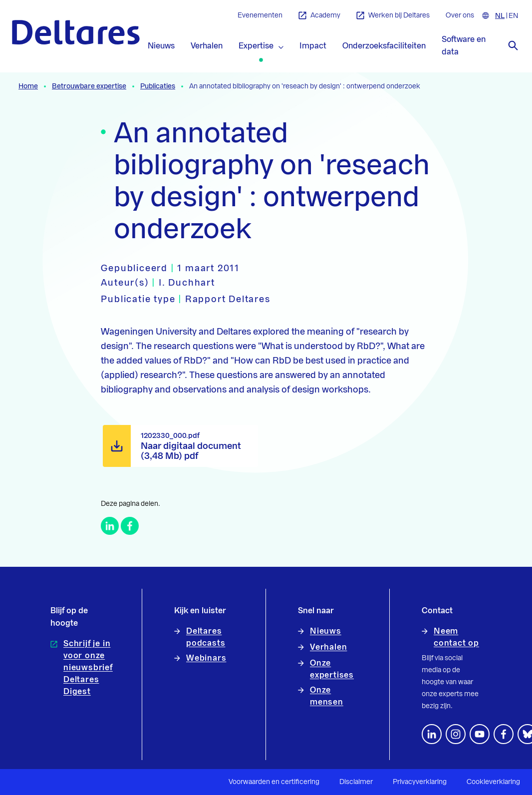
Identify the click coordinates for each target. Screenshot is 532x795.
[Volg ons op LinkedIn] (432, 734)
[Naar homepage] (76, 32)
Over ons (460, 15)
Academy (319, 16)
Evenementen (260, 15)
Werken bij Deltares (393, 16)
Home (28, 86)
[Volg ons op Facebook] (504, 734)
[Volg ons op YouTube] (480, 734)
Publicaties (158, 86)
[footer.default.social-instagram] (456, 734)
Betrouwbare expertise (89, 86)
